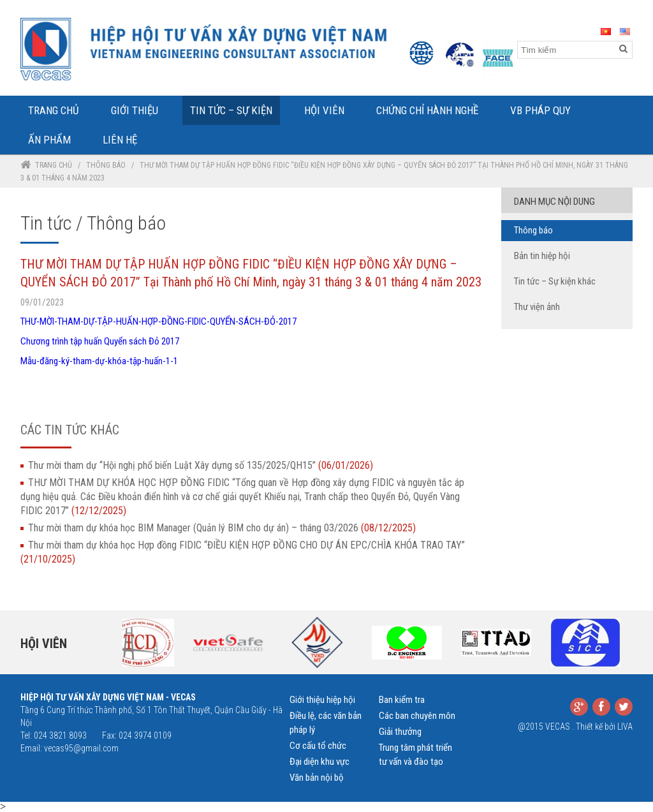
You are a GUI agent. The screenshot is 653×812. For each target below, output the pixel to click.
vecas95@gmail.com (81, 748)
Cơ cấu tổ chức (318, 746)
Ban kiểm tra (402, 700)
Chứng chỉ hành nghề (427, 110)
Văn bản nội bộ (317, 778)
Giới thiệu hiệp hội (322, 700)
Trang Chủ (54, 110)
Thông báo (106, 165)
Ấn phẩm (49, 140)
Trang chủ (54, 165)
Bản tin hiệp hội (542, 256)
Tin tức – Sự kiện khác (555, 281)
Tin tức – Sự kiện (231, 110)
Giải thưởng (400, 732)
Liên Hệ (120, 140)
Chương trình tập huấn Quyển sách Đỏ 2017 (100, 341)
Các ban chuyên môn (417, 716)
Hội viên (44, 644)
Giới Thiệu (135, 110)
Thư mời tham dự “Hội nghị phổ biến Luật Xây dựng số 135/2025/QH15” (201, 465)
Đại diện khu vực (319, 762)
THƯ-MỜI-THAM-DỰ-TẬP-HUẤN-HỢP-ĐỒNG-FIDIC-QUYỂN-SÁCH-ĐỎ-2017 (158, 321)
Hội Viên (324, 110)
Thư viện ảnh (537, 307)
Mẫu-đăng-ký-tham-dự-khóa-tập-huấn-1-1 (99, 361)
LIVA (625, 727)
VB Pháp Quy (540, 110)
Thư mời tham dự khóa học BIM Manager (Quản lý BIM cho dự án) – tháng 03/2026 (222, 528)
